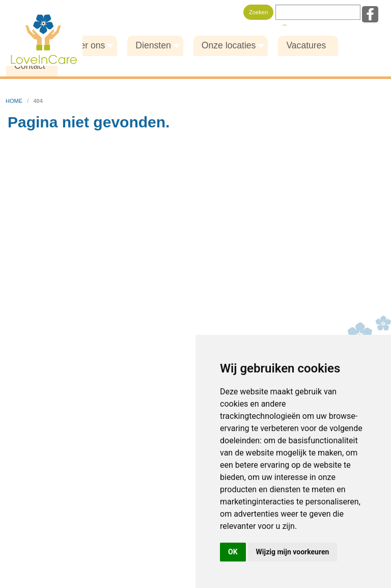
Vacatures (306, 45)
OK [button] (233, 552)
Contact (30, 66)
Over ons (87, 45)
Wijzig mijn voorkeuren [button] (293, 552)
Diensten (153, 45)
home (15, 101)
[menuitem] (89, 46)
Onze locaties (229, 45)
